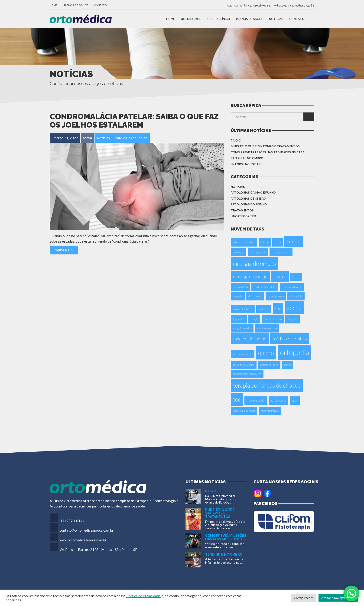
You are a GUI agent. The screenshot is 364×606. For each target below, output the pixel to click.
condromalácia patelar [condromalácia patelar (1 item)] (265, 287)
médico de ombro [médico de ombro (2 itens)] (290, 339)
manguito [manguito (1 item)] (292, 319)
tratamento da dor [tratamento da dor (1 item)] (256, 400)
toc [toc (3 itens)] (237, 399)
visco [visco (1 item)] (295, 400)
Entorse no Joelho (246, 164)
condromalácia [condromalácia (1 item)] (240, 287)
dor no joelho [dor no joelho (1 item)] (255, 296)
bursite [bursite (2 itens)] (294, 242)
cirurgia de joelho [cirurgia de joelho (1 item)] (281, 252)
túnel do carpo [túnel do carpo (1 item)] (279, 400)
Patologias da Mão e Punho (253, 193)
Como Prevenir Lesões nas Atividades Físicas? (267, 152)
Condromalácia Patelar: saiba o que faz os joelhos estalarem (134, 121)
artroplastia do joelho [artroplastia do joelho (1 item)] (244, 242)
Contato (100, 5)
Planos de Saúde (76, 5)
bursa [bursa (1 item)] (278, 242)
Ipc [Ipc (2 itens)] (278, 308)
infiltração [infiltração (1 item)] (264, 309)
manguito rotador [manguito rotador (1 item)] (242, 328)
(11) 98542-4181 (302, 5)
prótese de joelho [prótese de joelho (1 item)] (269, 365)
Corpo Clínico (219, 19)
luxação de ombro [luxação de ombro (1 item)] (273, 319)
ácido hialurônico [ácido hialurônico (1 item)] (270, 411)
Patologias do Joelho (249, 204)
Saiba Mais (64, 250)
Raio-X (236, 140)
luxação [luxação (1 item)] (254, 319)
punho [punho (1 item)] (288, 365)
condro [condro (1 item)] (296, 277)
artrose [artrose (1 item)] (265, 242)
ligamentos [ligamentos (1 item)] (239, 319)
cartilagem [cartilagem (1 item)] (239, 252)
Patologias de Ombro (248, 199)
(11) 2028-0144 (259, 5)
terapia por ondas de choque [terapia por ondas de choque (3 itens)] (267, 385)
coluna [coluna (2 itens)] (280, 276)
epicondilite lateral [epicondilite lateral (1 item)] (243, 309)
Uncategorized (243, 216)
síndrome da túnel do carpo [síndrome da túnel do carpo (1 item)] (247, 374)
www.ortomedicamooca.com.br (83, 540)
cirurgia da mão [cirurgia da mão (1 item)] (258, 252)
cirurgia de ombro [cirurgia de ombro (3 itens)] (254, 264)
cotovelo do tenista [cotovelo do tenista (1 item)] (292, 287)
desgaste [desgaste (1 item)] (238, 296)
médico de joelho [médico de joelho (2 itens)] (250, 339)
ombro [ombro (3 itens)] (266, 353)
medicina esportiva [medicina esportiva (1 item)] (267, 328)
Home (54, 5)
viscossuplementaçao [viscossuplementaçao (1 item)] (244, 411)
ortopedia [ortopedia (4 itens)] (294, 352)
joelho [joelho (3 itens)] (294, 308)
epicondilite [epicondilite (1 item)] (296, 296)
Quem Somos (191, 19)
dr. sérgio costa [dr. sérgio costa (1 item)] (276, 296)
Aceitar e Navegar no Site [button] (338, 598)
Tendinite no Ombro (247, 158)
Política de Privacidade (143, 596)
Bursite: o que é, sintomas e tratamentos (265, 146)
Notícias (276, 19)
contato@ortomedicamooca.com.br (86, 530)
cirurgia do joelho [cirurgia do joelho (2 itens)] (250, 276)
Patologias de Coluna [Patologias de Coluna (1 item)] (244, 365)
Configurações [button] (304, 598)
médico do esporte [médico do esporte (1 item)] (243, 354)
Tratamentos (242, 210)
